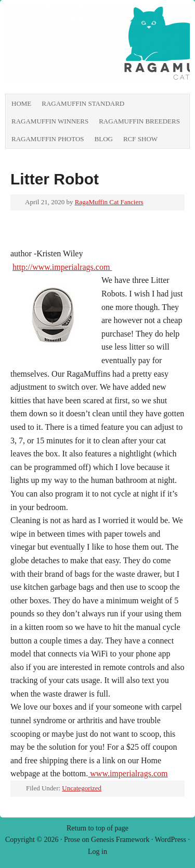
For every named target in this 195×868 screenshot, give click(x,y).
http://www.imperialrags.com (62, 267)
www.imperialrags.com (128, 773)
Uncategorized (82, 788)
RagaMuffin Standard (83, 103)
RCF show (140, 139)
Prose (72, 840)
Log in (97, 852)
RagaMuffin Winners (50, 121)
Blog (104, 139)
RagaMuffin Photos (48, 139)
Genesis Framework (120, 840)
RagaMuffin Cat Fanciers (109, 202)
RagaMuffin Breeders (139, 121)
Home (21, 103)
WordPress (171, 840)
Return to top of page (97, 828)
